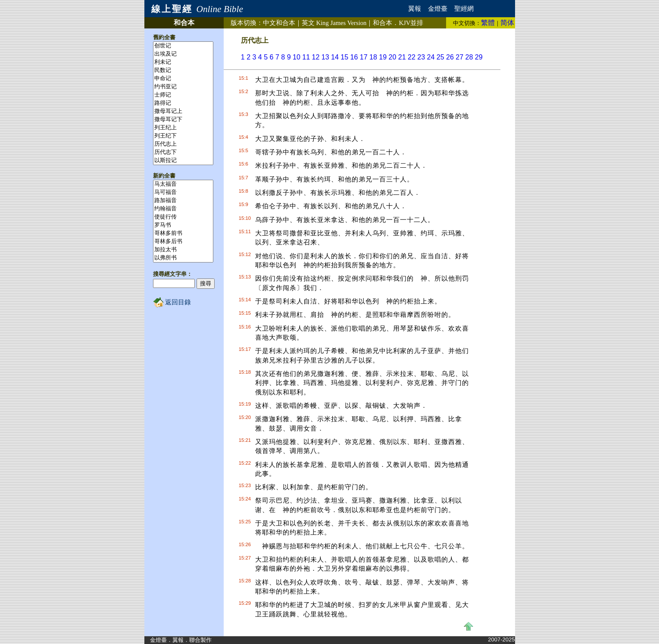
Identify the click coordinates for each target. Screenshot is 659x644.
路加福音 (183, 201)
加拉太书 (183, 250)
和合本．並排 (398, 23)
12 (316, 57)
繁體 (488, 23)
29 (479, 57)
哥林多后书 (183, 242)
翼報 (415, 9)
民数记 (183, 70)
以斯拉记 (183, 161)
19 (383, 57)
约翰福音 (183, 209)
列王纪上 (183, 128)
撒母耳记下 (183, 120)
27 (459, 57)
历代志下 (183, 152)
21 (402, 57)
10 (297, 57)
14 (335, 57)
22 (412, 57)
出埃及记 (183, 54)
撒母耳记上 (183, 111)
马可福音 (183, 192)
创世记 (183, 46)
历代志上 (183, 144)
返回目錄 (172, 302)
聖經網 (464, 9)
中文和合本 (279, 23)
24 (431, 57)
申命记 (183, 79)
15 (344, 57)
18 (373, 57)
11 (306, 57)
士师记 (183, 95)
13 (325, 57)
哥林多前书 (183, 233)
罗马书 (183, 225)
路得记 (183, 103)
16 (354, 57)
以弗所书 (183, 258)
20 (393, 57)
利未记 (183, 62)
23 (421, 57)
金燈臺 (438, 9)
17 (364, 57)
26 (450, 57)
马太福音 (183, 184)
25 (440, 57)
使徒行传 (183, 217)
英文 (334, 23)
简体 (507, 23)
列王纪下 (183, 136)
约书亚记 (183, 87)
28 (469, 57)
